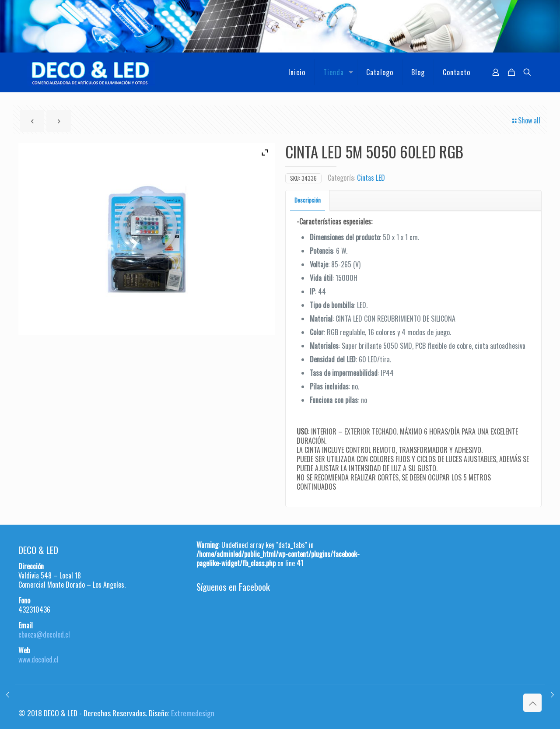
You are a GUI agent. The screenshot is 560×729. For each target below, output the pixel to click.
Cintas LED (371, 178)
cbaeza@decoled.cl (44, 634)
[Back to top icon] (532, 703)
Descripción (308, 200)
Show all (526, 120)
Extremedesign (193, 713)
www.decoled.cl (38, 659)
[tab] (308, 200)
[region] (280, 26)
